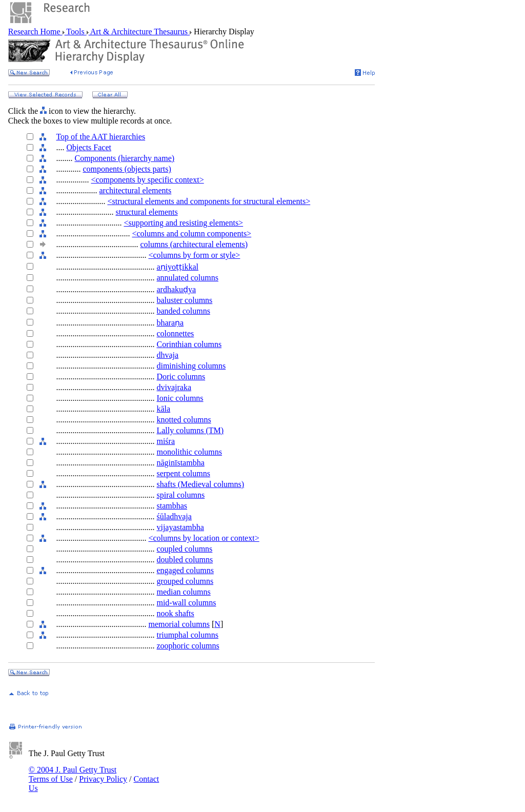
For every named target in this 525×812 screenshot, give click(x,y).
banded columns (183, 311)
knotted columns (184, 420)
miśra (166, 441)
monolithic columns (189, 452)
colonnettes (175, 333)
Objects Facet (89, 147)
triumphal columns (187, 635)
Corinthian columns (189, 344)
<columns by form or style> (194, 255)
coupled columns (184, 549)
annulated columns (187, 278)
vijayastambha (180, 527)
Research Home (35, 32)
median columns (183, 592)
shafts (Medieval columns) (200, 484)
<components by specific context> (147, 180)
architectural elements (135, 190)
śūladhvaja (174, 516)
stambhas (172, 506)
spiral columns (180, 495)
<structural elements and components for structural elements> (209, 201)
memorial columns (179, 624)
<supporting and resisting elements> (183, 223)
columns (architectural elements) (194, 244)
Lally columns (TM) (190, 430)
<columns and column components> (191, 234)
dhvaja (167, 355)
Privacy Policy (103, 779)
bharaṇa (170, 323)
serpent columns (183, 473)
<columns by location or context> (204, 538)
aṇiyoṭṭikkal (177, 267)
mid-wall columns (186, 603)
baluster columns (184, 300)
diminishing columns (191, 366)
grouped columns (185, 581)
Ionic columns (180, 398)
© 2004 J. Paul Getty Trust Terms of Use (73, 774)
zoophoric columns (188, 646)
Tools (76, 32)
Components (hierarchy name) (124, 158)
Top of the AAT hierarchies (100, 137)
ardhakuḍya (176, 289)
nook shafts (175, 613)
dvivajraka (174, 387)
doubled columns (185, 560)
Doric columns (181, 377)
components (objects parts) (127, 169)
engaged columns (185, 570)
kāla (163, 409)
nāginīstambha (180, 463)
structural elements (146, 212)
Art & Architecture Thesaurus (139, 32)
